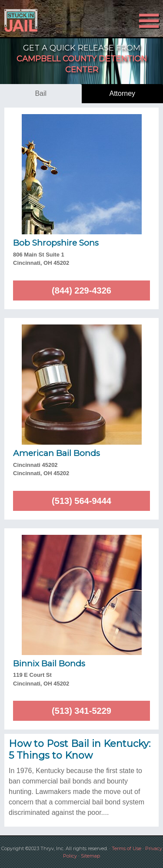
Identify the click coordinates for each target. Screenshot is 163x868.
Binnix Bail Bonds (49, 664)
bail (41, 93)
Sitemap (90, 856)
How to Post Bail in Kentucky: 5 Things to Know (80, 749)
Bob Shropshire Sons (56, 243)
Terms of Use (126, 848)
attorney (122, 93)
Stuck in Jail (25, 20)
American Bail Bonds (57, 453)
